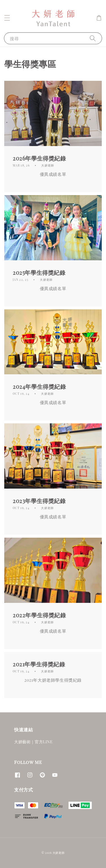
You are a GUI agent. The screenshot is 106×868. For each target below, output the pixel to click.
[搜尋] (93, 38)
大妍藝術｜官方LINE (33, 742)
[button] (7, 18)
